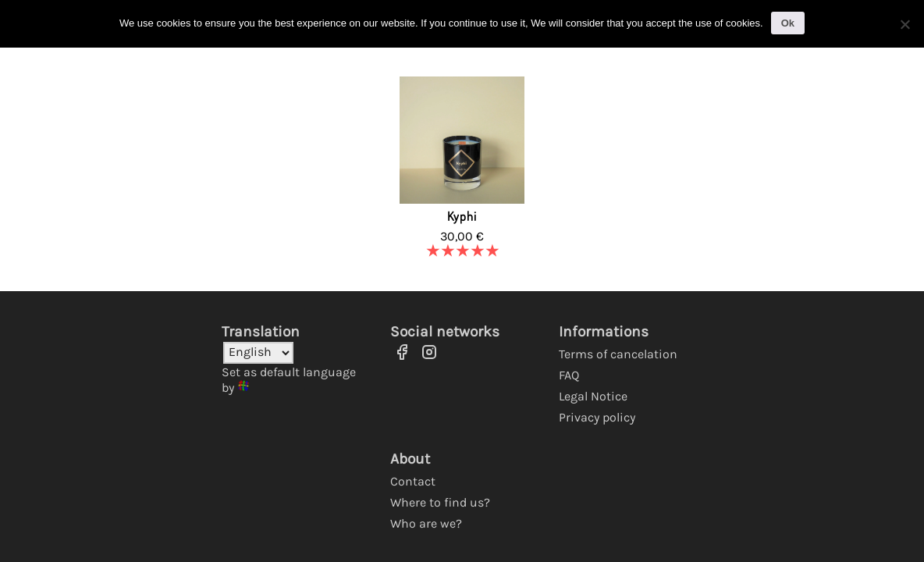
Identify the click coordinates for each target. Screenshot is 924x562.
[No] (904, 24)
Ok (788, 23)
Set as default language (289, 372)
